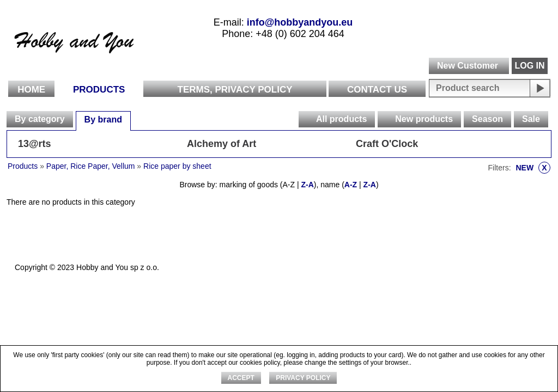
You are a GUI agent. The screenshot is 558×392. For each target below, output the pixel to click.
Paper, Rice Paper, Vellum (91, 166)
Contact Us (377, 90)
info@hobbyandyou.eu (300, 22)
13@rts (35, 144)
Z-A (307, 185)
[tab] (40, 119)
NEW (533, 168)
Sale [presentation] (531, 119)
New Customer (468, 66)
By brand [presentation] (103, 120)
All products (341, 119)
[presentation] (307, 119)
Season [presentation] (487, 119)
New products (424, 119)
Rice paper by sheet (177, 166)
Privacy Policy (303, 378)
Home (31, 90)
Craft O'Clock (387, 144)
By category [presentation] (40, 119)
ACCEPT (241, 378)
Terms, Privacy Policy (235, 90)
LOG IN (529, 66)
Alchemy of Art (222, 144)
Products (99, 90)
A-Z (351, 185)
